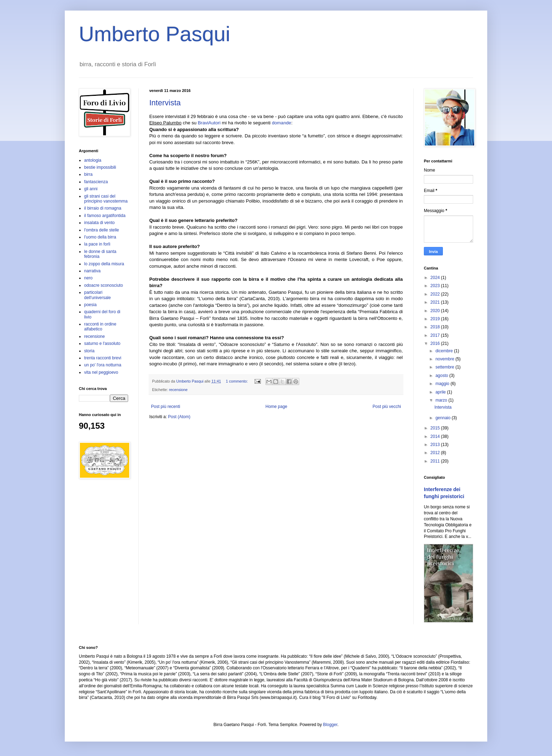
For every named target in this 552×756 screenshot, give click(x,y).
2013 (436, 445)
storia (89, 351)
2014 (436, 436)
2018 (436, 327)
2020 (436, 311)
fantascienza (96, 182)
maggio (443, 384)
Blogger (330, 725)
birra (88, 174)
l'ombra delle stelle (102, 230)
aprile (441, 392)
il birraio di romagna (103, 208)
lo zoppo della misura (104, 264)
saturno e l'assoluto (102, 343)
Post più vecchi (387, 407)
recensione (178, 390)
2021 (436, 302)
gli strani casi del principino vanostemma (106, 199)
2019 (436, 319)
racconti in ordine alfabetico (100, 327)
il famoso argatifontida (105, 216)
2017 (436, 335)
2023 (436, 286)
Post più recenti (166, 407)
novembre (446, 359)
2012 (436, 453)
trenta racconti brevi (103, 358)
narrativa (92, 271)
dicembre (445, 351)
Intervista (165, 103)
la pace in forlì (97, 244)
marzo (442, 400)
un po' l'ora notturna (103, 365)
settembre (446, 367)
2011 (436, 461)
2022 (436, 294)
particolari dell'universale (98, 295)
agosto (442, 376)
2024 (436, 278)
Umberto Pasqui (155, 34)
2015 (436, 428)
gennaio (444, 418)
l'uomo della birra (100, 237)
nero (88, 278)
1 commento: (237, 381)
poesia (90, 305)
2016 (436, 343)
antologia (93, 160)
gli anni (91, 189)
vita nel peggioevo (101, 372)
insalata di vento (99, 223)
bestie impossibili (100, 167)
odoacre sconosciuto (103, 285)
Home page (276, 407)
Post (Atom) (179, 417)
